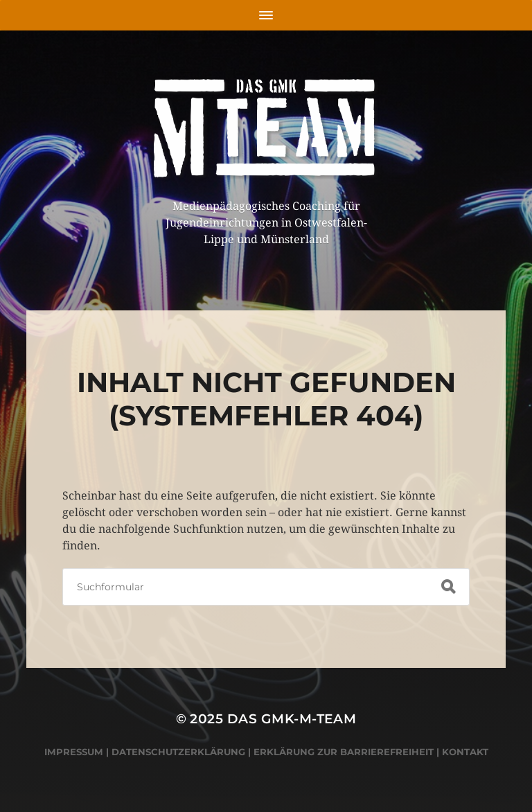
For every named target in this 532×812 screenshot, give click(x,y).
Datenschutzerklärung (178, 752)
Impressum (74, 752)
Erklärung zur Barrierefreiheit (344, 752)
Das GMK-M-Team (292, 719)
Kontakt (465, 752)
